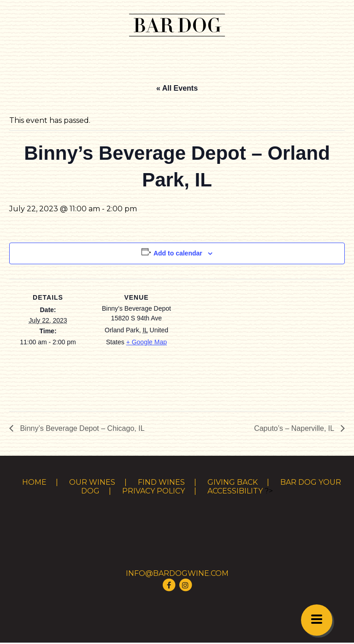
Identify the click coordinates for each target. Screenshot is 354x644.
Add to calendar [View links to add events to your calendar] (178, 253)
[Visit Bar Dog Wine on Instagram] (185, 584)
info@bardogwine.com (177, 573)
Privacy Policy (153, 491)
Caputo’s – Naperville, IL (295, 428)
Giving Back (233, 482)
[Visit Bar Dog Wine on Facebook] (169, 584)
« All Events (177, 88)
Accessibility (235, 491)
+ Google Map (147, 342)
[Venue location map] (235, 343)
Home (34, 482)
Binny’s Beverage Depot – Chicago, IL (81, 428)
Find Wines (161, 482)
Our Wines (92, 482)
